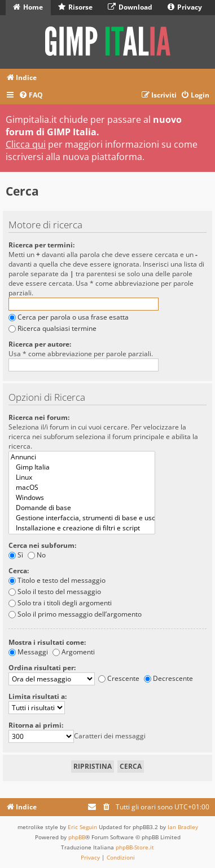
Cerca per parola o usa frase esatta (69, 317)
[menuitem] (31, 96)
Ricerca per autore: (40, 344)
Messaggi (28, 652)
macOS (82, 488)
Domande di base (82, 508)
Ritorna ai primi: (36, 725)
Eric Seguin (82, 827)
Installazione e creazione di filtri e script (82, 528)
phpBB (77, 837)
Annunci (82, 457)
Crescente (119, 678)
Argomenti (74, 652)
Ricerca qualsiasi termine (52, 328)
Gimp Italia (82, 467)
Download (130, 7)
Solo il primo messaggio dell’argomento (75, 614)
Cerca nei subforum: (42, 545)
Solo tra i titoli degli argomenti (60, 603)
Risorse (75, 7)
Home (28, 7)
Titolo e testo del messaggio (57, 580)
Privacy (185, 7)
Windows (82, 498)
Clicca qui (26, 144)
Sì (16, 555)
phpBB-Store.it (135, 847)
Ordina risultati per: (42, 668)
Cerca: (19, 571)
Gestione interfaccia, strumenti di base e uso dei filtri (82, 518)
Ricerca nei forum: (39, 417)
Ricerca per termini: (41, 245)
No (37, 555)
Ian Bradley (183, 827)
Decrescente (168, 678)
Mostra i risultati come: (47, 642)
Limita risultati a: (38, 696)
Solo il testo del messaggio (55, 592)
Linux (82, 477)
